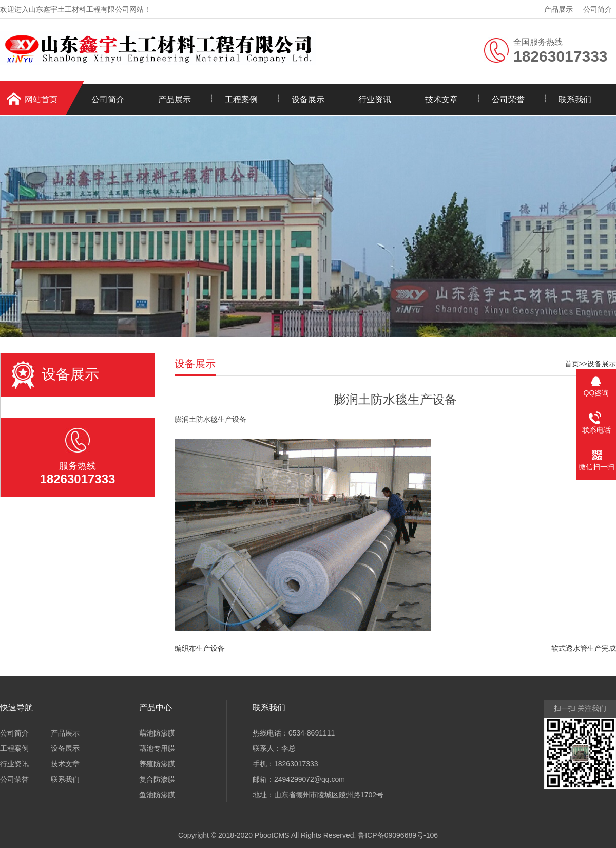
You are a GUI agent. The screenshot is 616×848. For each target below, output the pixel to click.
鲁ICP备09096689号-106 (398, 835)
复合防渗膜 (157, 779)
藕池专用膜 (157, 748)
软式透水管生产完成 (584, 648)
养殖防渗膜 (157, 764)
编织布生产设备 (200, 648)
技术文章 (441, 99)
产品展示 (559, 9)
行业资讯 (375, 99)
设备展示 (308, 99)
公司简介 (598, 9)
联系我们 (575, 99)
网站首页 (41, 99)
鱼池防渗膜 (157, 795)
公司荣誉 (508, 99)
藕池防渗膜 (157, 733)
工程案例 (241, 99)
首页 (572, 364)
